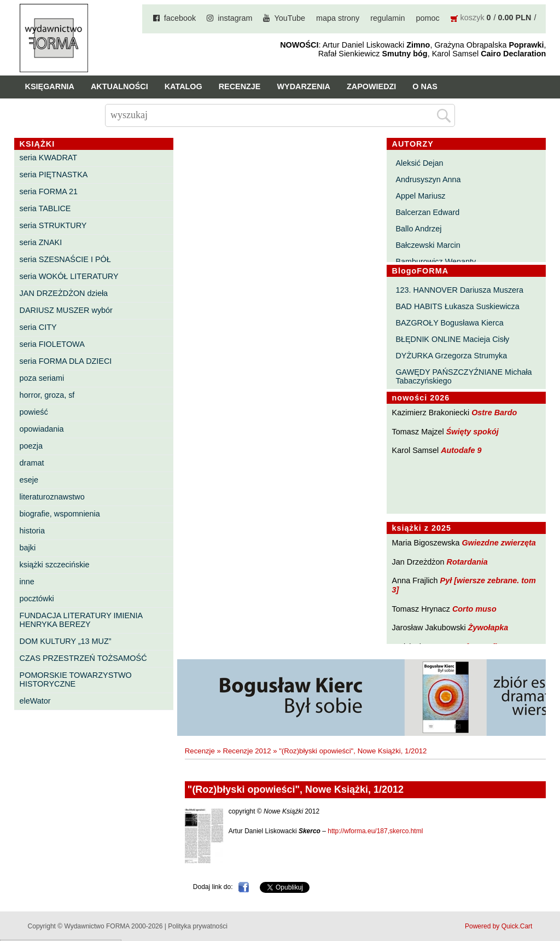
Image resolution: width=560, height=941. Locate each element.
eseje (29, 480)
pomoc (427, 18)
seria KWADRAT (49, 158)
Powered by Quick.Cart (498, 926)
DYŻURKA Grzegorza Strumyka (451, 356)
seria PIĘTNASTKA (54, 175)
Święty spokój (472, 432)
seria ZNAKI (41, 242)
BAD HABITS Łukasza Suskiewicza (457, 306)
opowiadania (42, 429)
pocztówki (37, 599)
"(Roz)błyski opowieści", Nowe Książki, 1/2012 (353, 751)
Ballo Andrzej (418, 229)
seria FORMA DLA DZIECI (66, 361)
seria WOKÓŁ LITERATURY (69, 276)
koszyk (472, 18)
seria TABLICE (45, 208)
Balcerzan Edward (427, 212)
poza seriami (42, 378)
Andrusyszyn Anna (428, 179)
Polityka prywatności (198, 926)
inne (27, 582)
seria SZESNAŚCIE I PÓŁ (65, 259)
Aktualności (119, 86)
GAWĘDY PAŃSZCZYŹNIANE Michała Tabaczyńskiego (463, 376)
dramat (32, 463)
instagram (235, 18)
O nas (425, 86)
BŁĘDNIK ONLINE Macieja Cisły (452, 339)
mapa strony (338, 18)
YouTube (290, 18)
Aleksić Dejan (419, 163)
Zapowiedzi (371, 86)
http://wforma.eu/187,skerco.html (375, 831)
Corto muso (474, 609)
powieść (34, 412)
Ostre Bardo (494, 413)
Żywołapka (488, 628)
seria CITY (38, 327)
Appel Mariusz (420, 196)
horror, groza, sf (47, 395)
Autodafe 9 (461, 450)
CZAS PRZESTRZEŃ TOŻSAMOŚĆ (83, 658)
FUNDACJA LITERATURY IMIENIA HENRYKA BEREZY (81, 620)
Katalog (183, 86)
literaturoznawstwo (52, 497)
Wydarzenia (304, 86)
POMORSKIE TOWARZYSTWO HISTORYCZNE (76, 679)
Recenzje (240, 86)
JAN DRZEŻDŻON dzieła (64, 293)
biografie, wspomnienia (60, 514)
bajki (28, 548)
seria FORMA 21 (49, 191)
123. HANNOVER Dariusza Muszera (459, 290)
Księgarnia (50, 86)
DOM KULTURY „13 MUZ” (66, 641)
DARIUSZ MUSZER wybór (66, 310)
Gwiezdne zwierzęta (499, 543)
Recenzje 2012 (247, 751)
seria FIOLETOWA (52, 344)
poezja (31, 446)
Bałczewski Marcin (428, 245)
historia (32, 531)
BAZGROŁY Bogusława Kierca (449, 323)
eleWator (35, 701)
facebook (180, 18)
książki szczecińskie (55, 565)
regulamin (387, 18)
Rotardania (467, 562)
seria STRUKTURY (53, 225)
